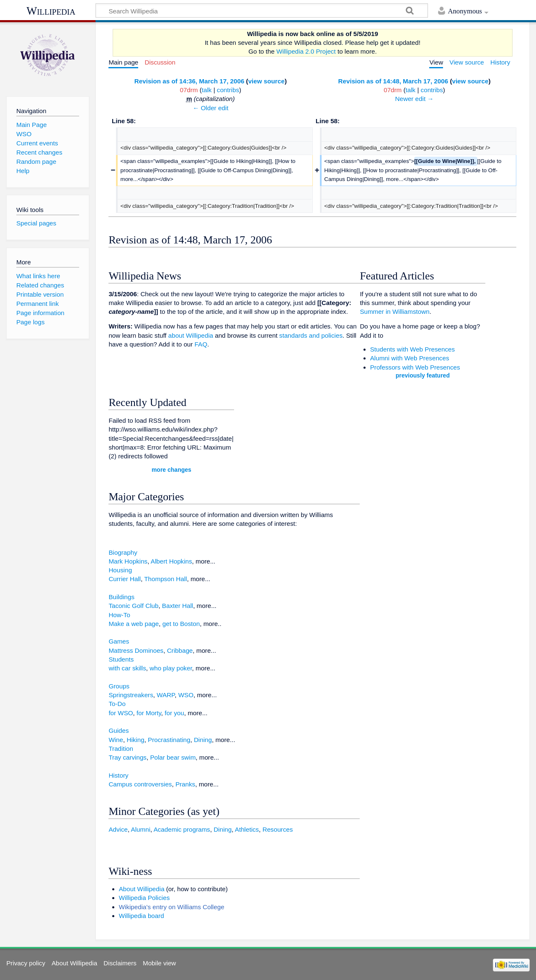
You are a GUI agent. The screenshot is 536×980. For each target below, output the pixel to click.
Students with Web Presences (412, 349)
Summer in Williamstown (394, 312)
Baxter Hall (178, 606)
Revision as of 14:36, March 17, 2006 (189, 81)
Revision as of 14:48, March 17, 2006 (393, 81)
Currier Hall (125, 579)
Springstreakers (131, 695)
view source (267, 81)
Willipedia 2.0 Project (306, 51)
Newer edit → (415, 99)
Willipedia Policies (144, 898)
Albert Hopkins (171, 561)
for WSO (121, 713)
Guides (119, 730)
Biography (123, 552)
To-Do (117, 704)
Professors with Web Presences (415, 367)
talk (207, 90)
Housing (120, 570)
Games (119, 641)
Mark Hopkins (128, 561)
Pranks (185, 784)
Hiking (135, 740)
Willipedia (51, 11)
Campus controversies (140, 784)
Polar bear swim (173, 757)
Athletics (247, 829)
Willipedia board (142, 916)
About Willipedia (142, 889)
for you (174, 713)
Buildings (121, 597)
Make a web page (134, 624)
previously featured (423, 375)
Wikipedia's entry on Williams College (172, 907)
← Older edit (210, 108)
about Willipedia (191, 335)
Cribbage (180, 650)
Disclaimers (120, 963)
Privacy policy (26, 963)
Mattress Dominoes (136, 650)
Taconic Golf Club (133, 606)
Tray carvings (128, 757)
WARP (166, 695)
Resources (278, 829)
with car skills (127, 668)
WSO (186, 695)
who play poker (171, 668)
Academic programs (182, 829)
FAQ (201, 344)
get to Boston (181, 624)
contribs (228, 90)
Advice (118, 829)
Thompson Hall (165, 579)
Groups (119, 686)
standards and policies (311, 335)
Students (121, 659)
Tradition (121, 749)
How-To (119, 615)
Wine (116, 740)
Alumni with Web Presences (410, 358)
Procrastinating (169, 740)
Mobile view (159, 963)
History (118, 775)
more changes (171, 470)
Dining (203, 740)
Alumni (141, 829)
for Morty (149, 713)
